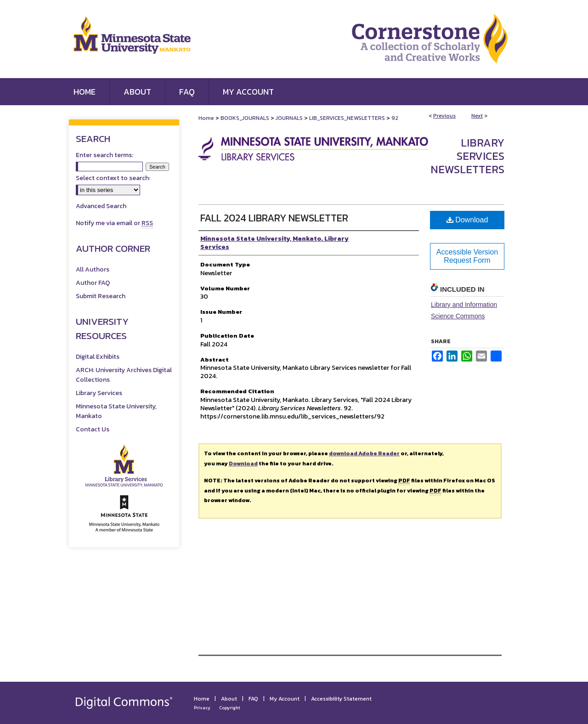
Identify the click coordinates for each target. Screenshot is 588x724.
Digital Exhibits (98, 357)
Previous (444, 116)
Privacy (202, 708)
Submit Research (101, 296)
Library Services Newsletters (467, 156)
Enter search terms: (105, 155)
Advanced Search (101, 206)
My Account (285, 699)
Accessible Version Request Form (467, 256)
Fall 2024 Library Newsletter (274, 218)
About (229, 699)
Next (477, 116)
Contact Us (93, 429)
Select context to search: (113, 178)
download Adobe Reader (364, 453)
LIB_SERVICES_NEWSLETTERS (347, 118)
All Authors (93, 269)
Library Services (99, 393)
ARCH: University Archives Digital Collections (124, 375)
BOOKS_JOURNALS (245, 118)
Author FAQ (93, 283)
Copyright (230, 708)
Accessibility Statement (341, 699)
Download (467, 220)
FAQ (253, 699)
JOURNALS (289, 118)
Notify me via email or (114, 223)
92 (395, 118)
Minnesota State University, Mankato (116, 411)
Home (206, 118)
